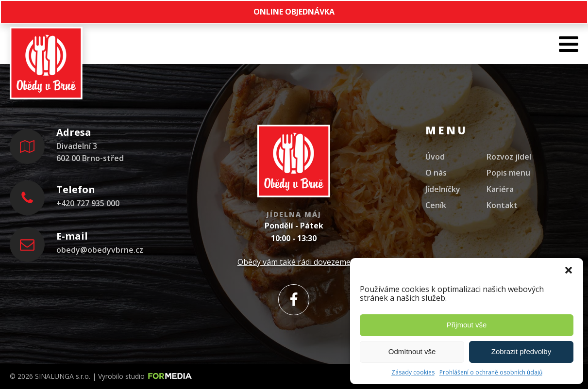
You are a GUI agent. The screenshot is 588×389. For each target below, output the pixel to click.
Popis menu (508, 173)
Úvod (435, 157)
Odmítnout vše (412, 351)
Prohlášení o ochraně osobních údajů (491, 372)
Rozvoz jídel (509, 157)
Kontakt (502, 205)
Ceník (436, 205)
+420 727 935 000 (88, 203)
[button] (569, 270)
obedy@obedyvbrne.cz (100, 250)
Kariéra (500, 189)
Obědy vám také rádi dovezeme (294, 262)
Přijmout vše (467, 325)
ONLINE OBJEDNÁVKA (294, 12)
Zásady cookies (413, 372)
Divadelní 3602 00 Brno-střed (90, 152)
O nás (436, 173)
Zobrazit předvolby (521, 351)
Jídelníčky (443, 189)
